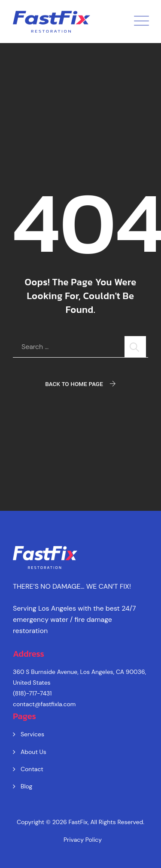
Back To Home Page (74, 384)
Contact (32, 769)
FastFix (78, 822)
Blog (26, 786)
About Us (33, 752)
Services (32, 734)
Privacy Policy (83, 840)
